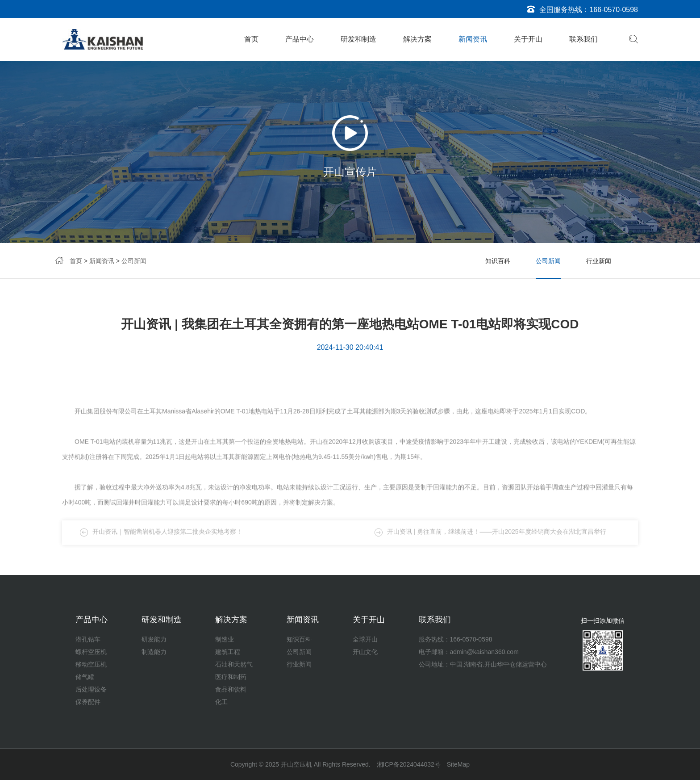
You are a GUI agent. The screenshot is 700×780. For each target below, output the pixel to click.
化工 (221, 702)
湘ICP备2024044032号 (409, 764)
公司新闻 (134, 261)
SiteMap (458, 764)
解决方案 (417, 39)
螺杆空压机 (91, 652)
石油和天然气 (234, 664)
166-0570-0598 (614, 10)
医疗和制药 (231, 677)
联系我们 (583, 39)
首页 (251, 39)
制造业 (225, 639)
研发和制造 (358, 39)
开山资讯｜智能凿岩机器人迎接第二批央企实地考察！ (167, 538)
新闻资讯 (473, 39)
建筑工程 (228, 652)
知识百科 (498, 261)
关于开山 (528, 39)
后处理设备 (91, 689)
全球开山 (365, 639)
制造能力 (154, 652)
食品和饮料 (231, 689)
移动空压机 (91, 664)
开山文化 (365, 652)
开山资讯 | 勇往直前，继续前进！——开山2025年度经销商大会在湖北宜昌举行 (497, 538)
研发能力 (154, 639)
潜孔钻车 (88, 639)
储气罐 (85, 677)
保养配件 (88, 702)
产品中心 (300, 39)
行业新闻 (599, 261)
